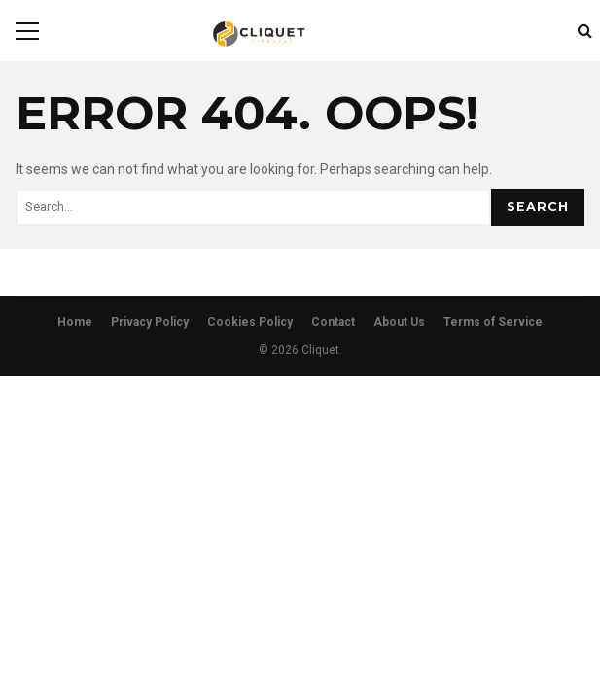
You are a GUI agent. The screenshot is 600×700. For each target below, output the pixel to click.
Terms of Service (493, 322)
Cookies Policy (250, 322)
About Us (399, 322)
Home (75, 322)
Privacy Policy (150, 322)
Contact (333, 322)
